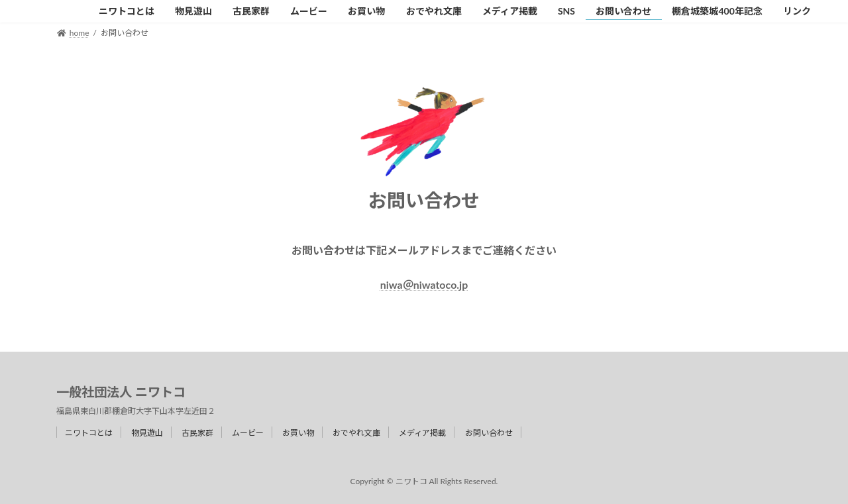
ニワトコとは (89, 433)
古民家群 (197, 433)
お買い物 (298, 433)
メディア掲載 (422, 433)
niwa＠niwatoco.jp (424, 284)
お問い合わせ (489, 433)
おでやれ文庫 (356, 433)
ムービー (248, 433)
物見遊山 (147, 433)
